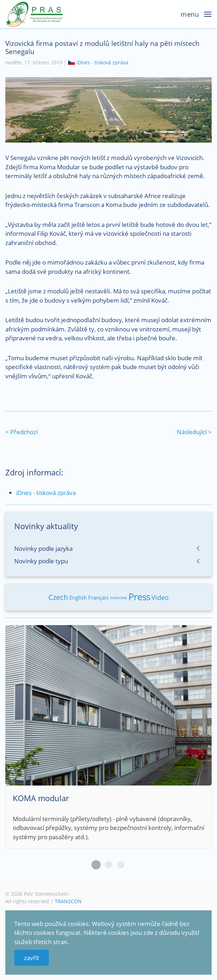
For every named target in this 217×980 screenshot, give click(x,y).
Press (139, 597)
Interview (118, 598)
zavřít (31, 958)
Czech (58, 597)
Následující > (194, 432)
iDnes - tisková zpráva (102, 62)
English (78, 597)
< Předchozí (22, 432)
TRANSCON (68, 901)
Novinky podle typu (41, 561)
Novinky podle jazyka (43, 548)
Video (160, 597)
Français (98, 597)
